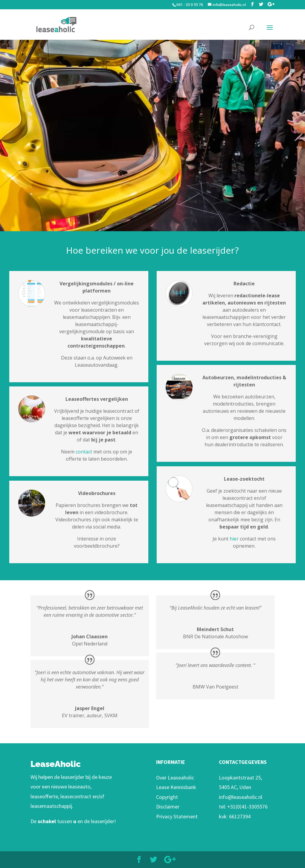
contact (84, 452)
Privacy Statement (177, 816)
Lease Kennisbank (176, 787)
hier (234, 539)
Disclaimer (168, 807)
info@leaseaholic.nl (241, 797)
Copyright (167, 797)
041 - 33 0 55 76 (190, 5)
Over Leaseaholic (175, 778)
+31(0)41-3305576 (247, 807)
